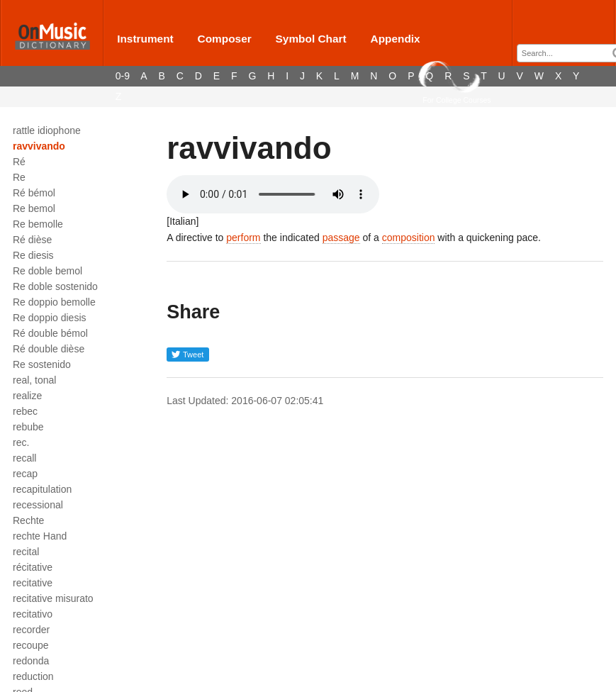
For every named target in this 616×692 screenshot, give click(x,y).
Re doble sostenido (55, 286)
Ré (19, 162)
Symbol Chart (311, 39)
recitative (33, 583)
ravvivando (39, 146)
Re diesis (33, 255)
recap (25, 474)
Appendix (396, 39)
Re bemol (34, 208)
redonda (31, 661)
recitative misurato (53, 598)
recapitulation (42, 489)
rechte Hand (40, 536)
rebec (25, 411)
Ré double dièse (49, 349)
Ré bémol (34, 193)
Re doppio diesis (50, 318)
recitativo (33, 614)
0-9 (123, 76)
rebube (28, 427)
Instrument (145, 39)
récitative (33, 567)
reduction (33, 676)
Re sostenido (42, 364)
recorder (31, 630)
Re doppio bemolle (54, 302)
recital (26, 552)
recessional (38, 505)
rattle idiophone (47, 130)
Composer (225, 39)
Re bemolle (38, 224)
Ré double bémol (50, 333)
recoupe (31, 645)
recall (24, 458)
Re (19, 177)
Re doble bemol (47, 271)
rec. (21, 442)
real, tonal (34, 380)
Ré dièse (32, 240)
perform (243, 238)
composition (409, 238)
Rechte (28, 520)
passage (341, 238)
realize (27, 396)
